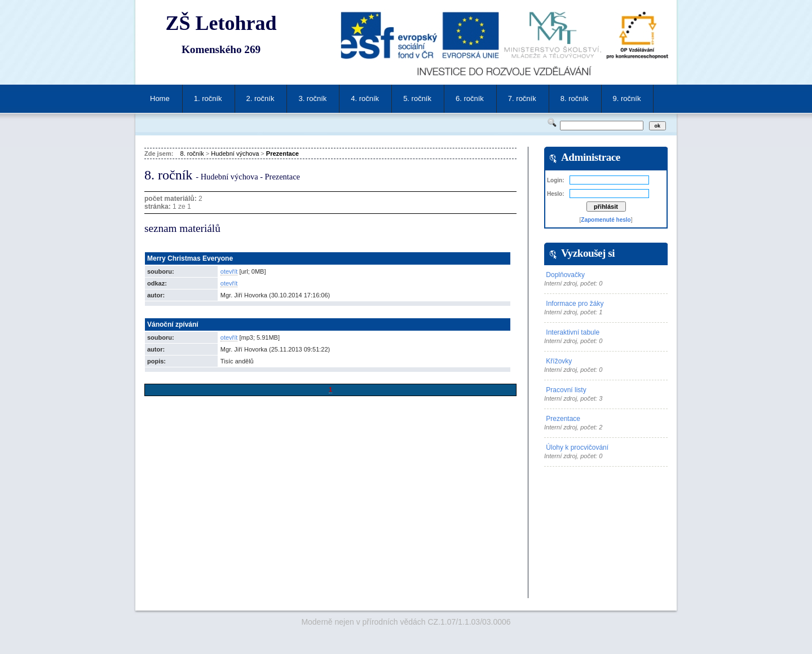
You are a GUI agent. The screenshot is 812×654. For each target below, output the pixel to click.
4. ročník (365, 98)
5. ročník (417, 98)
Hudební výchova (235, 153)
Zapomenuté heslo (606, 220)
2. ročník (261, 98)
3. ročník (312, 98)
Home (160, 98)
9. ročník (627, 98)
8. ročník (575, 98)
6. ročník (470, 98)
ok (657, 126)
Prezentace (283, 153)
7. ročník (522, 98)
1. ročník (208, 98)
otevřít (229, 271)
